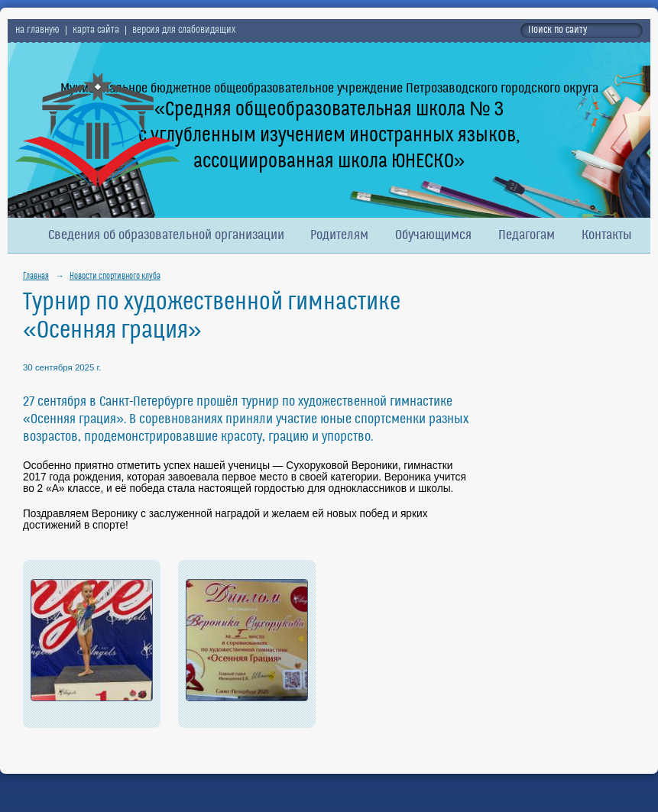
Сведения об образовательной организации (166, 236)
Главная (36, 277)
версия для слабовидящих (184, 31)
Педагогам (527, 236)
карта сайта (96, 31)
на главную (37, 31)
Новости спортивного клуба (115, 277)
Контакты (607, 236)
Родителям (339, 236)
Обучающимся (433, 236)
